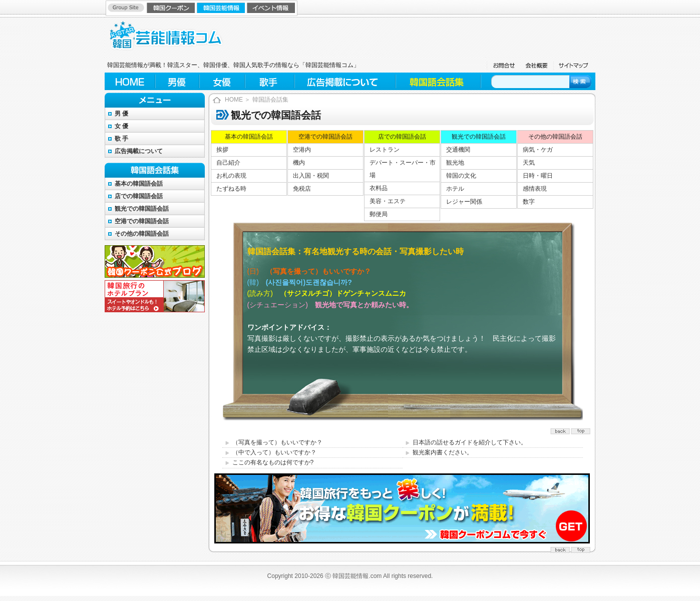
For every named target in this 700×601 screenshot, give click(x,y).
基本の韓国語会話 (139, 184)
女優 (222, 81)
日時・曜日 (538, 176)
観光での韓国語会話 (142, 209)
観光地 (455, 163)
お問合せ (503, 65)
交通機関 (458, 150)
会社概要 (537, 65)
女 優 (121, 126)
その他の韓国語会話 (142, 234)
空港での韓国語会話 (142, 221)
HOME (130, 81)
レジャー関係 (464, 202)
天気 (529, 163)
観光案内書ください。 (443, 452)
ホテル (455, 189)
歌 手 (121, 139)
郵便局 (379, 214)
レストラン (385, 150)
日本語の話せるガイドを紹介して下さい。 (470, 442)
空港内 (302, 150)
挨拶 (222, 150)
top (561, 430)
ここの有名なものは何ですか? (273, 462)
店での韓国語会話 (139, 196)
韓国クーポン (172, 8)
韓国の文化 (461, 176)
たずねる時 (231, 189)
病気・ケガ (538, 150)
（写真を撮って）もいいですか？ (277, 442)
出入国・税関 (311, 176)
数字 (529, 202)
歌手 (270, 81)
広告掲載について (345, 81)
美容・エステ (388, 201)
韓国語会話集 (438, 81)
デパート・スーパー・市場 (403, 169)
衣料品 (379, 188)
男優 (177, 81)
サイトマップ (574, 65)
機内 (299, 163)
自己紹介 (228, 163)
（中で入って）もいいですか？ (274, 452)
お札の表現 (231, 176)
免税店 (302, 189)
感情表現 (535, 189)
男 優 (121, 114)
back (581, 430)
